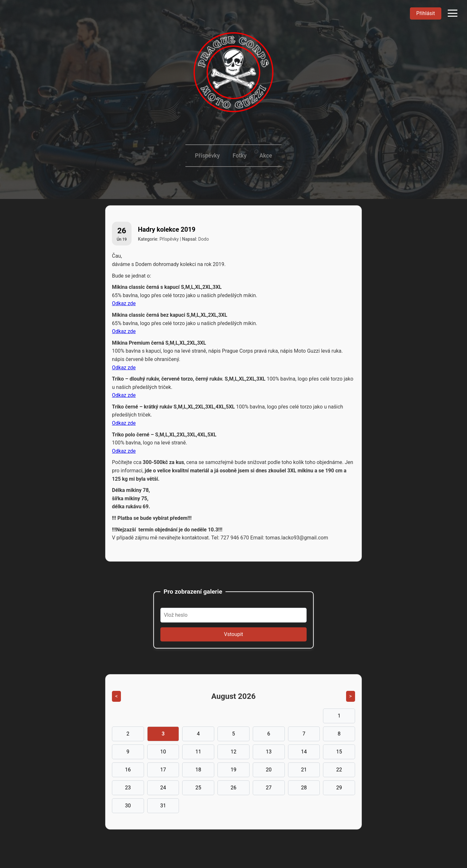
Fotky (239, 156)
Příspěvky (207, 156)
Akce (266, 156)
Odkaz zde (124, 303)
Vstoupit (234, 634)
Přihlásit (426, 13)
